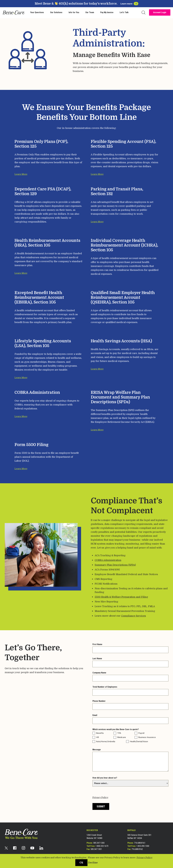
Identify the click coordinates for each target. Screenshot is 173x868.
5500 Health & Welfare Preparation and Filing (121, 597)
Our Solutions (56, 12)
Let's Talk (124, 12)
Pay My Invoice (107, 12)
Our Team (90, 12)
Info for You (74, 12)
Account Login (160, 12)
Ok (81, 863)
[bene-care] (14, 12)
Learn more (129, 4)
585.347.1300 (99, 843)
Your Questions (37, 12)
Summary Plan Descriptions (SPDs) (115, 565)
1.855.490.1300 (143, 846)
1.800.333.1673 (102, 846)
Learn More (21, 174)
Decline (93, 863)
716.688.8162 (137, 849)
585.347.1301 (96, 849)
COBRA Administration (108, 560)
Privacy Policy (100, 797)
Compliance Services (134, 616)
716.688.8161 (140, 843)
